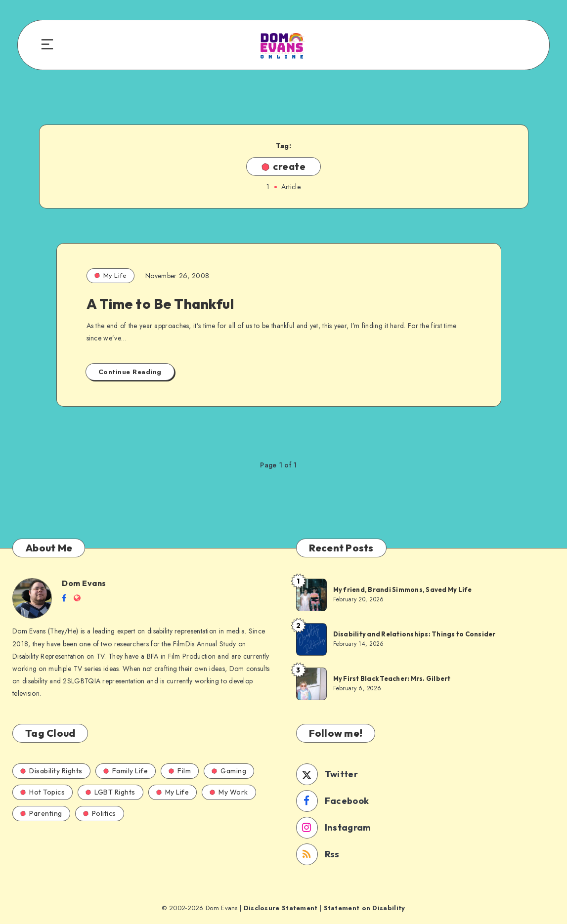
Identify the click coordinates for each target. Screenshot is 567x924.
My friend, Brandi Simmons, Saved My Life (403, 589)
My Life (111, 275)
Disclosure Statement (281, 908)
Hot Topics (43, 792)
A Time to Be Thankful (160, 304)
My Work (229, 792)
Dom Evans (84, 583)
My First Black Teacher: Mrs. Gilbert (392, 678)
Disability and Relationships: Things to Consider (414, 634)
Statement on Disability (365, 908)
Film (180, 771)
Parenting (41, 813)
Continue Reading (130, 372)
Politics (100, 813)
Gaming (229, 771)
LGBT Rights (110, 792)
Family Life (126, 771)
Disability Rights (51, 771)
